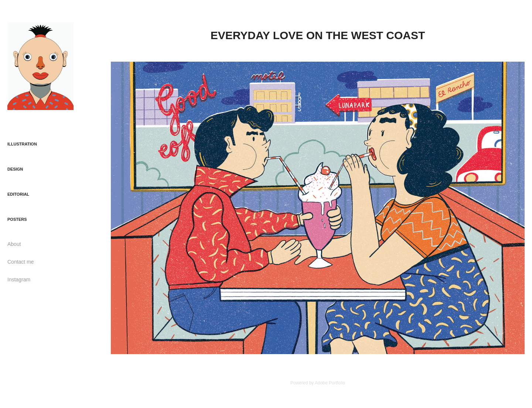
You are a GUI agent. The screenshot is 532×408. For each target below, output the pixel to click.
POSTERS (17, 219)
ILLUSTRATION (22, 144)
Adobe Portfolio (330, 383)
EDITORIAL (18, 194)
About (14, 244)
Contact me (21, 262)
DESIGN (15, 169)
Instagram (19, 280)
